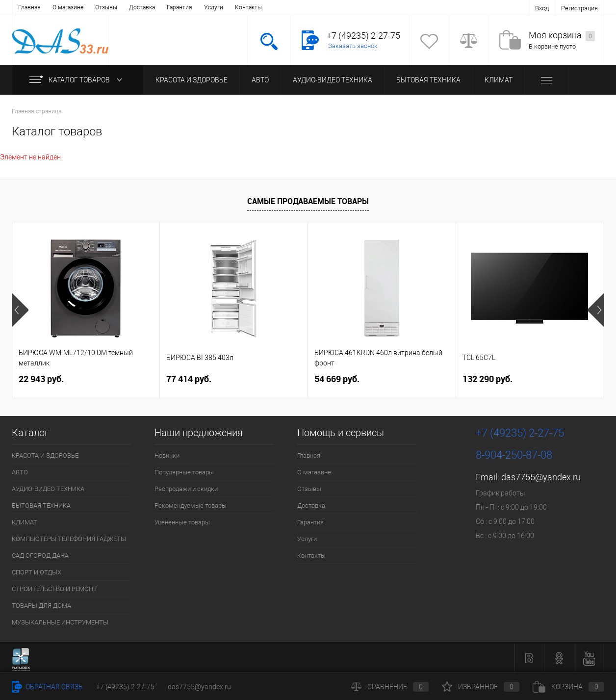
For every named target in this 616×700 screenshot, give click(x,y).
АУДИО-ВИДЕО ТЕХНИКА (333, 80)
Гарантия (180, 7)
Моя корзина (562, 36)
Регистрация (579, 8)
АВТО (260, 80)
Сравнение (390, 687)
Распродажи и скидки (186, 489)
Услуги (214, 7)
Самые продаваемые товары (308, 201)
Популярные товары (184, 472)
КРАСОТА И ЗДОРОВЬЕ (192, 80)
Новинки (167, 455)
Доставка (142, 7)
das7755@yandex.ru (541, 477)
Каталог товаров (78, 80)
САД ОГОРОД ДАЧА (40, 556)
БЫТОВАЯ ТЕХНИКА (428, 80)
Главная (29, 7)
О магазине (68, 7)
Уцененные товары (182, 522)
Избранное (481, 687)
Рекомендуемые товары (191, 506)
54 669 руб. (337, 379)
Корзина (568, 687)
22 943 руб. (41, 379)
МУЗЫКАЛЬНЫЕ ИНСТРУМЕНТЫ (60, 622)
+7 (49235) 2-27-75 (125, 687)
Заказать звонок (353, 46)
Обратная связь (47, 687)
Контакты (248, 7)
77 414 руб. (189, 379)
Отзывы (106, 7)
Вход (542, 8)
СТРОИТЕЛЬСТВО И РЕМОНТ (54, 589)
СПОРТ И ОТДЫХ (37, 572)
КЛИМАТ (499, 80)
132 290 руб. (488, 379)
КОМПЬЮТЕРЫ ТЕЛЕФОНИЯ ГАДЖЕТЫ (69, 539)
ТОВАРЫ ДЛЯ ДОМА (41, 606)
